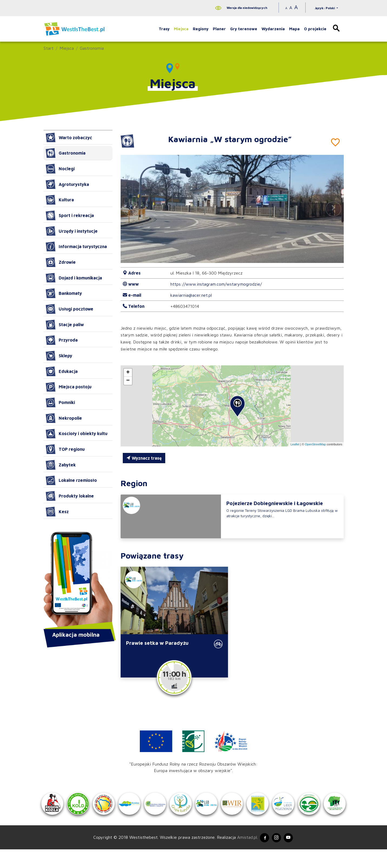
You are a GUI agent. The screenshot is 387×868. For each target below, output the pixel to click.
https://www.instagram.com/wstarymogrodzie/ (216, 284)
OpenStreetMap (315, 444)
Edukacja (62, 371)
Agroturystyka (67, 184)
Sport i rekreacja (70, 215)
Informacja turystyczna (76, 246)
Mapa (294, 29)
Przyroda (62, 340)
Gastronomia (92, 48)
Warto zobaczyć (69, 138)
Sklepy (59, 356)
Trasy (164, 29)
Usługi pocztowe (70, 309)
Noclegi (60, 169)
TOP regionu (65, 449)
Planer (219, 29)
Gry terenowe (244, 29)
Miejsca (181, 29)
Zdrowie (61, 262)
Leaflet (295, 444)
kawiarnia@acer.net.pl (191, 295)
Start (49, 48)
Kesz (57, 512)
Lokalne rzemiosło (71, 480)
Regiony (201, 29)
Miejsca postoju (69, 387)
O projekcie (315, 29)
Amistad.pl (244, 855)
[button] (333, 209)
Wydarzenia (273, 29)
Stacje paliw (65, 325)
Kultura (60, 200)
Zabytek (61, 465)
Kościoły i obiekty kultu (77, 434)
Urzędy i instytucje (72, 231)
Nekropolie (64, 418)
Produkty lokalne (70, 496)
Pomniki (60, 402)
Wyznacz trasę (144, 458)
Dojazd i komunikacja (74, 278)
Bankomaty (64, 293)
